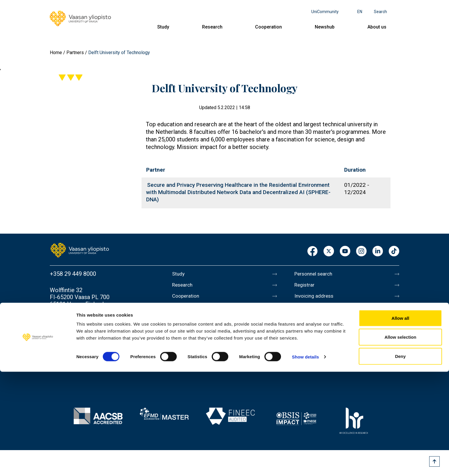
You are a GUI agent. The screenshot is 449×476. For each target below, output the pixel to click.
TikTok (394, 252)
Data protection (314, 347)
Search (380, 12)
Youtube (345, 252)
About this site (313, 335)
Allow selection (400, 442)
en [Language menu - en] (360, 12)
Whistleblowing (314, 372)
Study (163, 27)
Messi (302, 323)
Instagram (361, 252)
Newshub (325, 27)
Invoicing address (317, 298)
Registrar (306, 286)
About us (377, 27)
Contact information (76, 320)
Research (212, 27)
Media (302, 310)
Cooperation (268, 27)
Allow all (401, 422)
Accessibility (311, 359)
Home (56, 53)
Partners (75, 53)
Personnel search (317, 274)
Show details (306, 461)
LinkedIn (378, 252)
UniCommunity (325, 12)
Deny (401, 460)
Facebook (312, 252)
